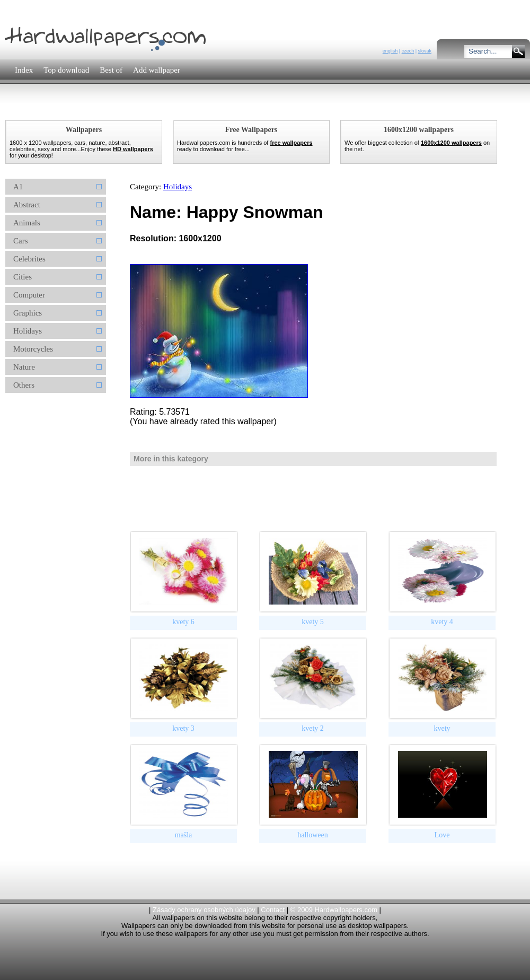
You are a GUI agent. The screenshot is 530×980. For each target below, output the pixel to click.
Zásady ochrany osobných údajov (204, 910)
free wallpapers (291, 143)
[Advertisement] (196, 108)
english (390, 51)
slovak (425, 51)
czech (408, 51)
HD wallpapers (133, 149)
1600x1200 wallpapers (451, 143)
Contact (273, 910)
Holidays (178, 187)
